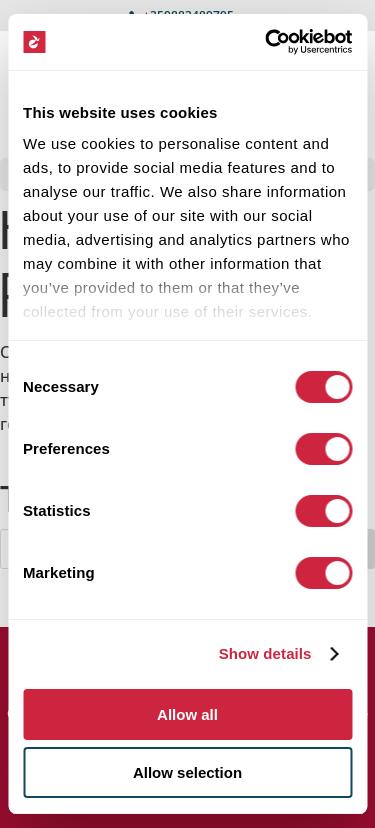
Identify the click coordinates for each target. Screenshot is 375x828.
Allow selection (187, 772)
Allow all (187, 714)
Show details (265, 653)
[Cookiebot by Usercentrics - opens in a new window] (267, 42)
